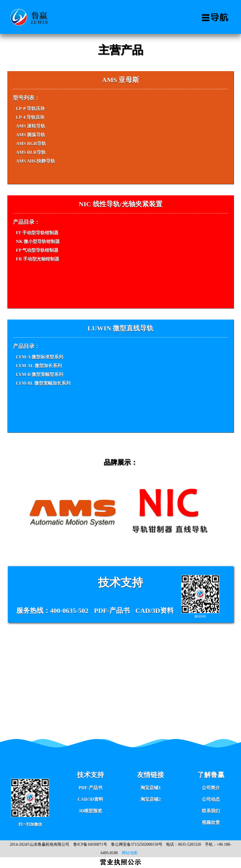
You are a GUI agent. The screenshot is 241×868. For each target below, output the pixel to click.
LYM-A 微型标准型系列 (39, 357)
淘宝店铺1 (151, 788)
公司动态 (211, 799)
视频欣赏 (211, 822)
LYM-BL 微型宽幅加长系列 (43, 383)
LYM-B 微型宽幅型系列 (39, 374)
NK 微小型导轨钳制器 (38, 241)
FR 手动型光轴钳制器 (37, 259)
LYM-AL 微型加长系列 (39, 366)
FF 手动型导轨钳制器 (37, 233)
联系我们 (211, 811)
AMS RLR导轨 (31, 152)
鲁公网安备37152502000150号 (137, 844)
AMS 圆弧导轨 (30, 135)
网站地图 (130, 853)
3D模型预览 (90, 811)
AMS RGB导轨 (31, 144)
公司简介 (211, 788)
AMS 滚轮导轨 (30, 126)
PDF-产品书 (90, 788)
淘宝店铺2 (151, 799)
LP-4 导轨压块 (30, 117)
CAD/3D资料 (90, 799)
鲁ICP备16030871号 (90, 844)
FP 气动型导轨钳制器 (37, 250)
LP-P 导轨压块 (30, 109)
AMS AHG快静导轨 (35, 161)
